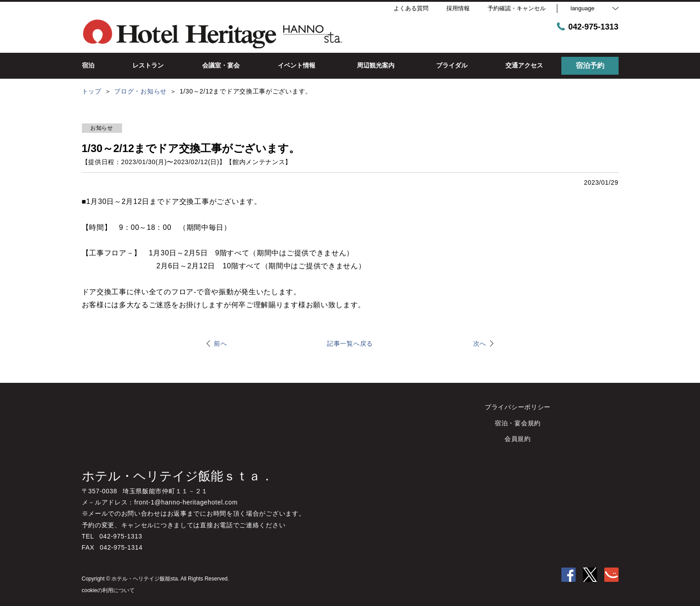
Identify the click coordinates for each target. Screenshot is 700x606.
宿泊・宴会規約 (518, 423)
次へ (480, 343)
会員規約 (518, 439)
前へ (220, 343)
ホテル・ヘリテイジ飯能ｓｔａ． (178, 476)
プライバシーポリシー (518, 407)
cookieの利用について (108, 590)
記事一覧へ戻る (350, 343)
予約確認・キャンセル (517, 8)
